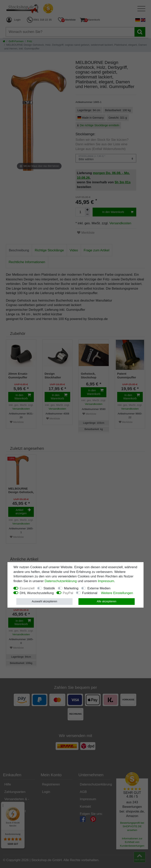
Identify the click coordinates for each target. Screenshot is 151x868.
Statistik (49, 588)
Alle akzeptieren (107, 601)
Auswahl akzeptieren (45, 601)
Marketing (71, 588)
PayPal (68, 593)
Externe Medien (99, 588)
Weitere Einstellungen (117, 593)
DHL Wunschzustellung (37, 593)
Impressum (106, 581)
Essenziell (27, 588)
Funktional (90, 593)
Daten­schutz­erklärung (61, 581)
